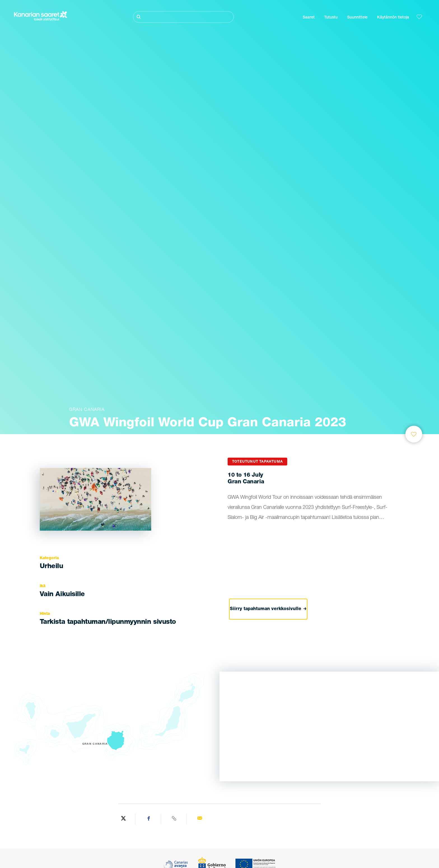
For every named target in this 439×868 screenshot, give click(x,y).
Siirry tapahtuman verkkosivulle (268, 609)
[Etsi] (183, 17)
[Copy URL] (175, 819)
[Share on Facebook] (149, 819)
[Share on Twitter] (123, 819)
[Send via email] (200, 819)
